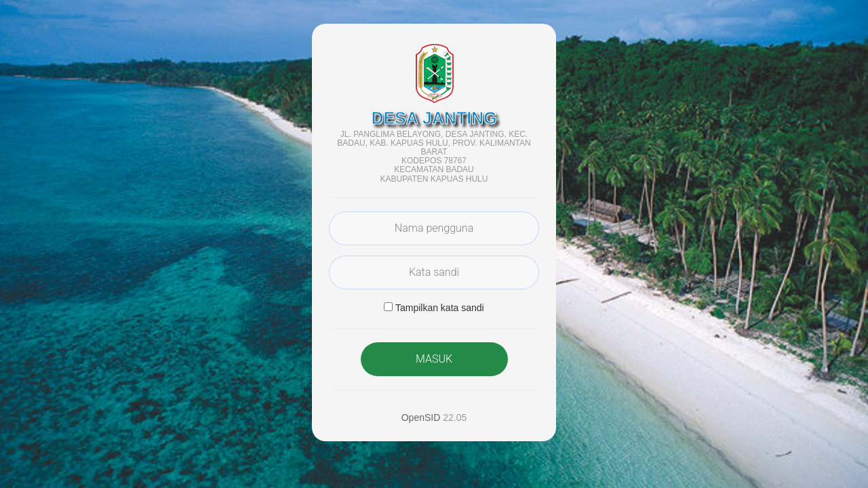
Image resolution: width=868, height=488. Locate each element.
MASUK (434, 359)
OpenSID (421, 418)
